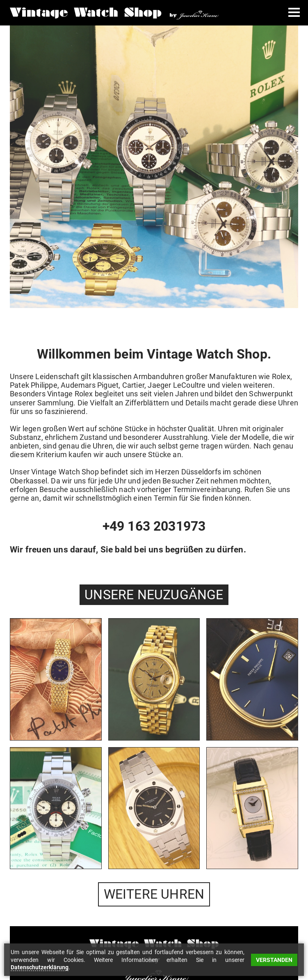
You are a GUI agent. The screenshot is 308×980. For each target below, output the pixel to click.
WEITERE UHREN (154, 894)
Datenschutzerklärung (40, 967)
